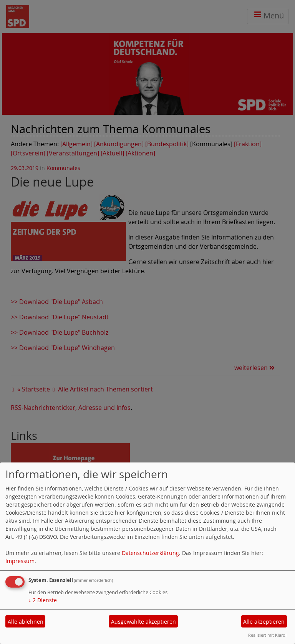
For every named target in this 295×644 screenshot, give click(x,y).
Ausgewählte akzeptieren (143, 622)
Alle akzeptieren (264, 622)
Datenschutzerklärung (150, 553)
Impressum (20, 561)
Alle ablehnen (26, 622)
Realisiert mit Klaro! (267, 635)
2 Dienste (43, 600)
